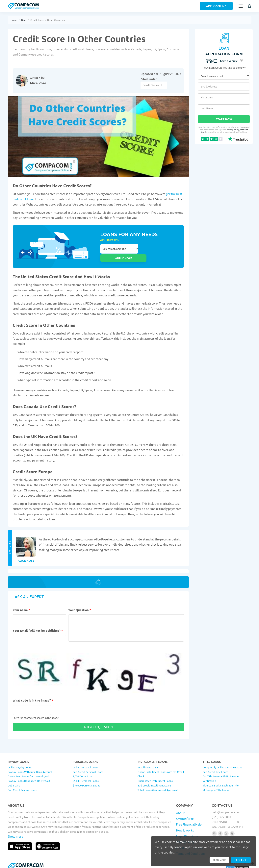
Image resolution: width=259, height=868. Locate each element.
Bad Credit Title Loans (215, 767)
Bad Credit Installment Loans (154, 780)
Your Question (80, 605)
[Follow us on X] (226, 829)
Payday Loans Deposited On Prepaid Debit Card (29, 778)
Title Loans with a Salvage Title (221, 780)
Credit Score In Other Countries (48, 20)
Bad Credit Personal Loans (88, 767)
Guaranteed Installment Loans (155, 776)
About (180, 808)
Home (14, 20)
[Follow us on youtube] (232, 829)
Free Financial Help (189, 819)
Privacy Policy (233, 129)
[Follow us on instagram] (214, 829)
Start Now (224, 119)
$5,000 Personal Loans (86, 776)
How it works (185, 825)
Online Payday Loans (20, 762)
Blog (24, 20)
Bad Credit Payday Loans (22, 785)
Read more (218, 860)
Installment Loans (148, 762)
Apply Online (216, 6)
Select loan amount (119, 251)
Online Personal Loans (86, 762)
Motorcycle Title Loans (216, 785)
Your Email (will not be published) (38, 626)
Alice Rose (38, 83)
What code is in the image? (33, 696)
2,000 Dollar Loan (83, 771)
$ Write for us (185, 814)
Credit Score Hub (154, 85)
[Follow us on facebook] (220, 829)
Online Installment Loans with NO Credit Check (161, 769)
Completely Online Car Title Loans (222, 762)
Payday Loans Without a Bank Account (30, 767)
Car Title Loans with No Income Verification (221, 774)
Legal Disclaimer (187, 831)
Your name (21, 605)
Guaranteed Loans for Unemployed (28, 771)
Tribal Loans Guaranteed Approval (158, 785)
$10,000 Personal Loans (86, 780)
